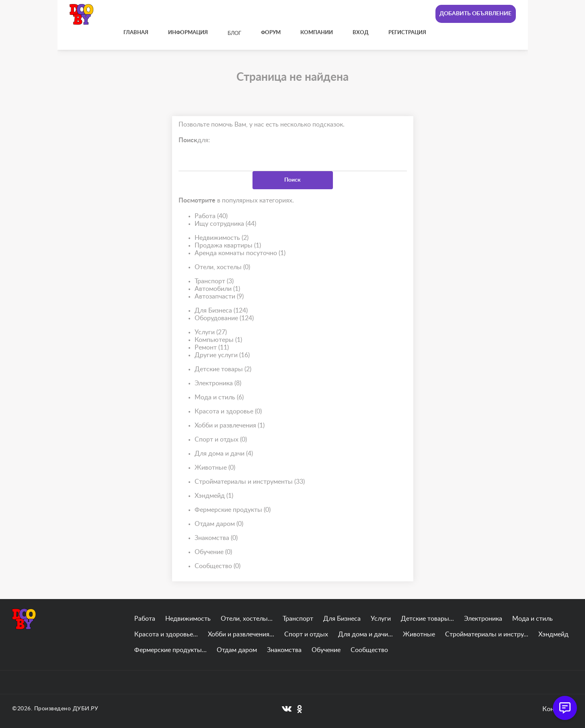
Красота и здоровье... (166, 634)
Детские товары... (427, 619)
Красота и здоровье (228, 412)
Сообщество (218, 566)
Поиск (292, 180)
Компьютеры (218, 340)
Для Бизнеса (221, 311)
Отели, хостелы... (247, 619)
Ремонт (212, 348)
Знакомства (216, 538)
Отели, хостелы (222, 267)
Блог (234, 34)
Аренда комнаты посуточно (240, 253)
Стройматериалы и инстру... (487, 634)
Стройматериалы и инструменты (250, 482)
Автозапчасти (219, 297)
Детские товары (223, 369)
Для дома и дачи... (365, 634)
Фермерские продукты (233, 510)
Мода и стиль (219, 398)
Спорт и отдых (221, 440)
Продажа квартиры (228, 246)
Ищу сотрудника (225, 224)
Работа (211, 216)
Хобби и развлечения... (241, 634)
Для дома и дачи (224, 454)
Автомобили (217, 289)
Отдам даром (219, 524)
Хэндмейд (214, 496)
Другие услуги (222, 355)
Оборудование (224, 318)
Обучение (213, 552)
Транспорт (214, 281)
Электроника (218, 383)
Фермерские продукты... (170, 650)
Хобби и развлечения (230, 426)
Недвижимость (222, 238)
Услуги (211, 332)
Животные (215, 468)
